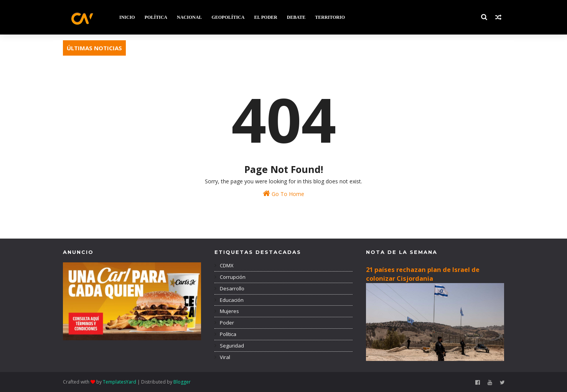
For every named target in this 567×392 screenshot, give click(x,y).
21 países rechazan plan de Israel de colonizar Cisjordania (423, 274)
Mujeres (229, 311)
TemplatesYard (119, 382)
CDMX (226, 265)
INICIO (127, 17)
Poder (226, 323)
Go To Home (283, 194)
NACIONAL (189, 17)
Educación (231, 300)
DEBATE (296, 17)
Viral (224, 357)
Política (227, 334)
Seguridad (231, 346)
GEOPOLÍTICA (228, 17)
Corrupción (232, 277)
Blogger (182, 382)
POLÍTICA (156, 17)
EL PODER (265, 17)
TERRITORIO (330, 17)
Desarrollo (232, 288)
